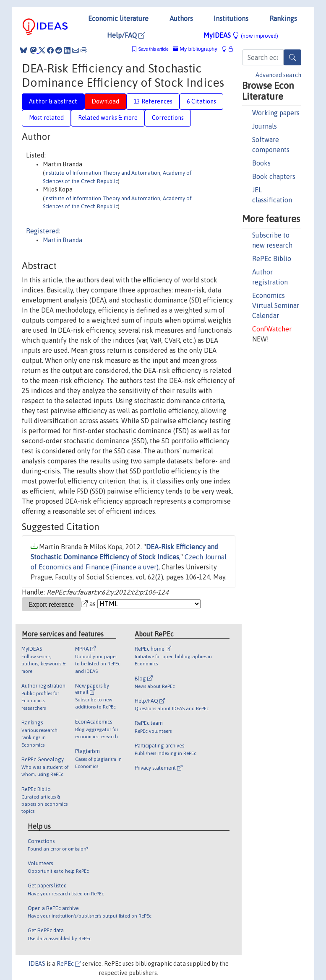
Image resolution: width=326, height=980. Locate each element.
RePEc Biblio (272, 259)
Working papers (276, 113)
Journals (265, 126)
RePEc (69, 964)
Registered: (43, 231)
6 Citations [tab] (201, 101)
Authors (181, 18)
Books (261, 163)
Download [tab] (105, 101)
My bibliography (195, 49)
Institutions (231, 18)
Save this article (153, 49)
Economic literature (118, 18)
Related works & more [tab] (108, 118)
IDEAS (37, 964)
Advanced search (278, 75)
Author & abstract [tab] (53, 101)
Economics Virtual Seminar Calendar (276, 305)
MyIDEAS (241, 35)
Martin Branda (63, 240)
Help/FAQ (126, 35)
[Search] (292, 57)
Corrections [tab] (168, 118)
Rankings (283, 18)
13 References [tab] (153, 101)
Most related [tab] (46, 118)
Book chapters (274, 176)
